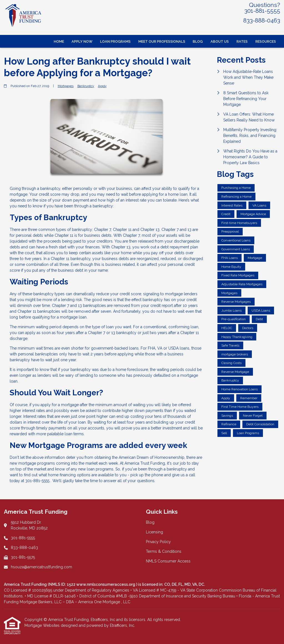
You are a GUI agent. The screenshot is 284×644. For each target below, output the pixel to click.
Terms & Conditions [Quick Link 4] (164, 551)
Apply (102, 86)
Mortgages (66, 86)
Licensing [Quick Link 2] (154, 532)
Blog (198, 41)
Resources (266, 41)
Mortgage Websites (43, 625)
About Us (220, 41)
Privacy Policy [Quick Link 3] (158, 542)
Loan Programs (115, 41)
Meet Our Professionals (162, 41)
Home (59, 41)
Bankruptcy (86, 86)
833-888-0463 (262, 20)
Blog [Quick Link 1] (150, 522)
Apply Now (82, 41)
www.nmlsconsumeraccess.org (106, 584)
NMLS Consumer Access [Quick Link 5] (168, 561)
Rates (242, 41)
